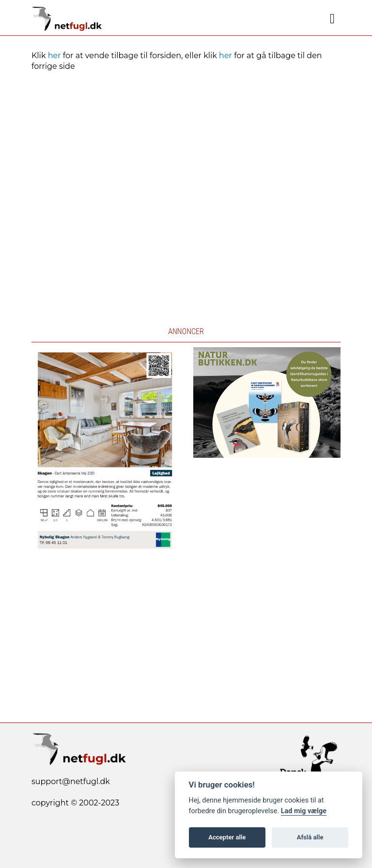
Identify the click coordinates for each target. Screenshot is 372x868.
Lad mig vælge (304, 811)
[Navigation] (332, 19)
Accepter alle (227, 837)
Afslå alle (310, 837)
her (54, 56)
